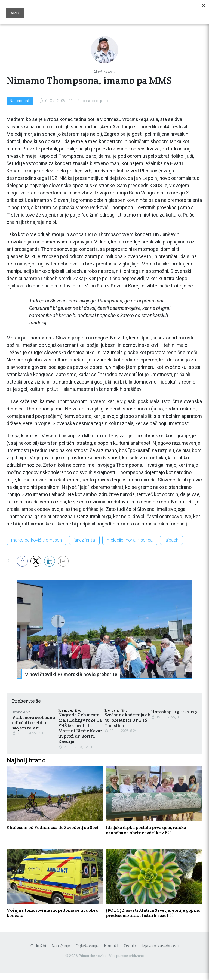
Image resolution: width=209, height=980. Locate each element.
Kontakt (111, 953)
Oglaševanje (87, 953)
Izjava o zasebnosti (160, 953)
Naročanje (61, 953)
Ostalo (130, 953)
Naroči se (156, 7)
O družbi (38, 953)
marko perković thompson (36, 542)
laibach (171, 542)
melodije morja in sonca (130, 542)
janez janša (84, 542)
